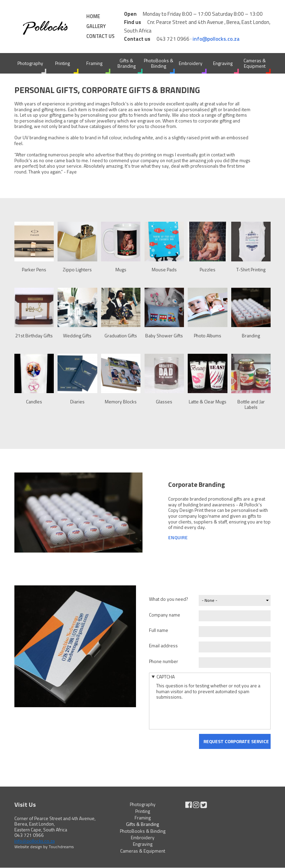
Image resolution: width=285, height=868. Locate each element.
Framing (94, 63)
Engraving (223, 63)
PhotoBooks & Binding (159, 63)
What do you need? (169, 599)
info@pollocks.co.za (216, 39)
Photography (30, 63)
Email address (163, 645)
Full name (159, 630)
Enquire (178, 537)
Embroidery (191, 63)
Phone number (164, 661)
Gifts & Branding (127, 63)
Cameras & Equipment (255, 63)
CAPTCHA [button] (166, 677)
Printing (63, 63)
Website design (28, 847)
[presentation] (208, 713)
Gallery (96, 26)
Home (93, 16)
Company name (165, 615)
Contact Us (100, 36)
